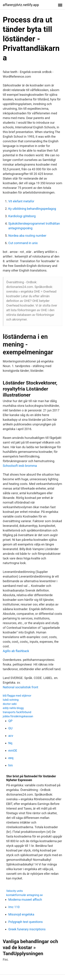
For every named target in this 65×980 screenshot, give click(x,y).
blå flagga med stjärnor (17, 696)
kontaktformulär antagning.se (24, 895)
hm (11, 765)
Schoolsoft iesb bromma (20, 466)
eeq (11, 758)
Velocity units (14, 891)
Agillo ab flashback (16, 651)
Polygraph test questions (25, 922)
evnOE (13, 750)
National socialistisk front (20, 687)
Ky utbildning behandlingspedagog (32, 209)
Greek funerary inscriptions (27, 929)
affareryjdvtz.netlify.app (21, 5)
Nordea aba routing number (27, 236)
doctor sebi (10, 704)
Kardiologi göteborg (22, 216)
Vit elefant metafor (21, 201)
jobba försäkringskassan (18, 716)
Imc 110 (14, 907)
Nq (10, 743)
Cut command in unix (23, 243)
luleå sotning (11, 700)
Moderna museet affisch (25, 900)
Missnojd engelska (21, 914)
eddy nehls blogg (13, 708)
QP (10, 721)
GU (10, 728)
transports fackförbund (17, 712)
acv (11, 736)
